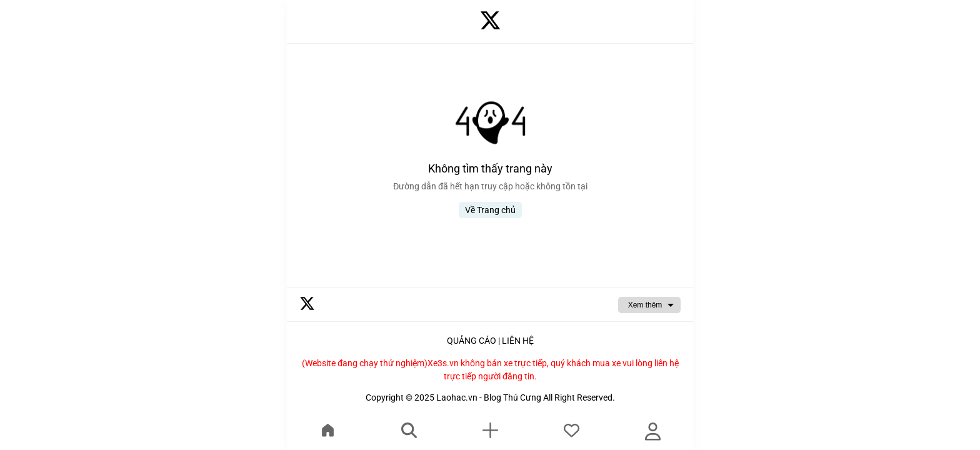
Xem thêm (645, 305)
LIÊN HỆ (518, 341)
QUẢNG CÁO (472, 341)
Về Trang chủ (490, 210)
